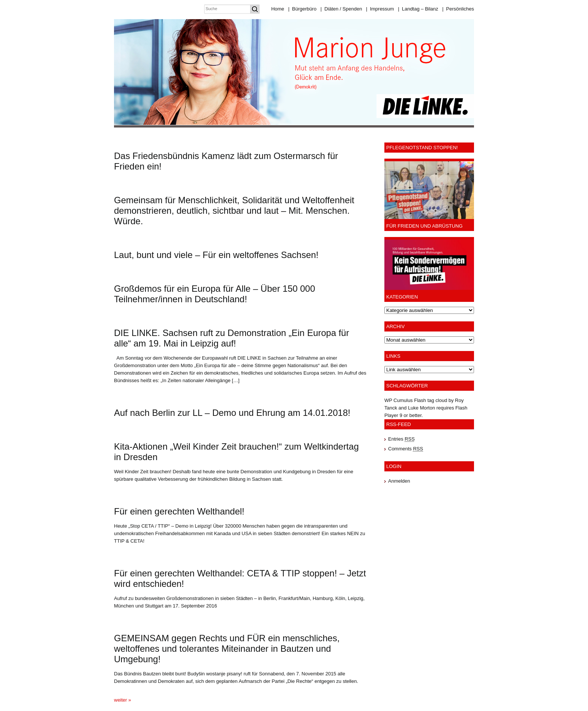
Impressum (380, 9)
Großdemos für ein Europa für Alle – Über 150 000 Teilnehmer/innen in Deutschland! (214, 294)
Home (278, 9)
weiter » (123, 700)
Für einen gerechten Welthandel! (179, 511)
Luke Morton (421, 408)
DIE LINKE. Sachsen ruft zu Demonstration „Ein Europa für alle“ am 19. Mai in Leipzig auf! (232, 338)
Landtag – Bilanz (418, 9)
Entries (401, 439)
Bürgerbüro (302, 9)
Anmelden (399, 481)
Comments (406, 449)
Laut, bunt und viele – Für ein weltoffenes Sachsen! (216, 255)
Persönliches (458, 9)
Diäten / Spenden (341, 9)
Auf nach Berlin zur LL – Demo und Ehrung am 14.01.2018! (232, 413)
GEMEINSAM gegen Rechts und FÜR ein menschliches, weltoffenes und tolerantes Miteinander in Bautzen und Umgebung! (227, 649)
